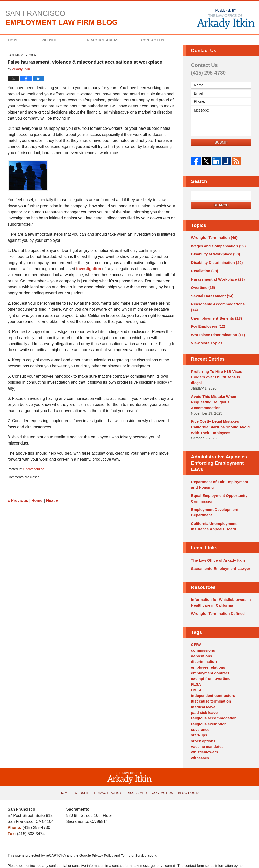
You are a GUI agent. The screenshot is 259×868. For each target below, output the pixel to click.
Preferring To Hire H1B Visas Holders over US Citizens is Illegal (220, 364)
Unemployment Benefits (215, 309)
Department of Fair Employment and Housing (218, 466)
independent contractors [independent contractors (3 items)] (212, 670)
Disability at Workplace (214, 253)
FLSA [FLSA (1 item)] (196, 659)
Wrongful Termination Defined (216, 591)
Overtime (202, 285)
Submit (221, 142)
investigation (89, 269)
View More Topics (206, 333)
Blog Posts (186, 761)
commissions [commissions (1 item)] (202, 627)
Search (221, 205)
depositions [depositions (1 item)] (201, 632)
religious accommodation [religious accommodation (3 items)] (212, 691)
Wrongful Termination (213, 237)
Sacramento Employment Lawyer (219, 547)
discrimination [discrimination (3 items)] (203, 638)
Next (52, 500)
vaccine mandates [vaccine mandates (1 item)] (206, 717)
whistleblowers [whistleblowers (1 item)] (204, 723)
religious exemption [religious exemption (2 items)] (208, 696)
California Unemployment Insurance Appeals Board (212, 506)
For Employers (207, 317)
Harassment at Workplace (216, 277)
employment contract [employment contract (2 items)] (209, 648)
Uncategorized (34, 469)
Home (20, 40)
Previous (18, 500)
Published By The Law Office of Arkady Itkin (225, 19)
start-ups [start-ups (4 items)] (199, 707)
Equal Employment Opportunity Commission (218, 479)
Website (63, 40)
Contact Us (172, 40)
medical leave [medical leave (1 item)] (202, 680)
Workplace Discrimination (216, 325)
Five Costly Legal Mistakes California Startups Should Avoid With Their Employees (219, 409)
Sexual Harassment (211, 293)
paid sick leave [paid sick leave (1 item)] (203, 686)
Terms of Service (135, 825)
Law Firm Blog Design (227, 855)
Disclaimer (137, 761)
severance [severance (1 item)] (200, 701)
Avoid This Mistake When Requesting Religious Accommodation (212, 385)
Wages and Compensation (217, 245)
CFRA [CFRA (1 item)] (196, 622)
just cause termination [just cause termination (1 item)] (210, 675)
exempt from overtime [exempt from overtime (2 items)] (209, 654)
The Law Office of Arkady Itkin (216, 539)
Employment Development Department (213, 492)
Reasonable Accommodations (220, 301)
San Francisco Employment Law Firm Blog (62, 18)
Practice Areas (116, 40)
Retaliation (204, 269)
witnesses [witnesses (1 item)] (199, 728)
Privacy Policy (110, 761)
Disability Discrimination (215, 261)
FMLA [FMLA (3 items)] (196, 664)
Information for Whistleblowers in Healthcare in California (219, 580)
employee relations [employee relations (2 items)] (207, 643)
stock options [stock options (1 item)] (202, 712)
